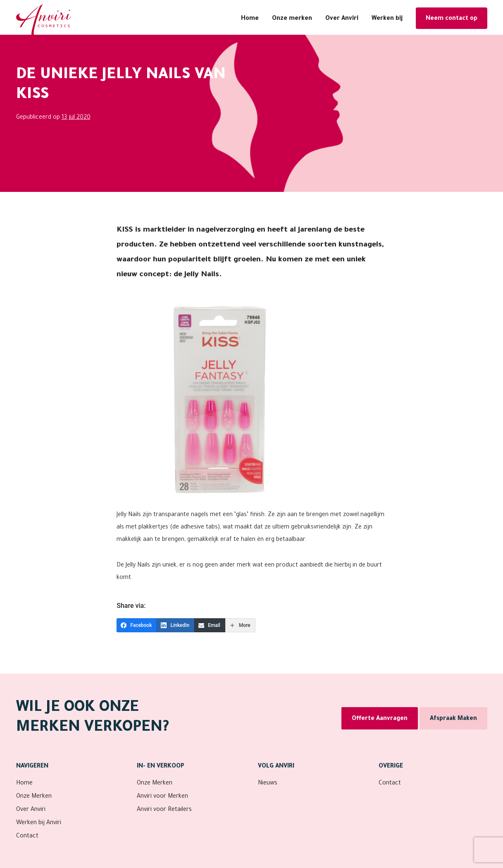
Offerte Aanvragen (380, 719)
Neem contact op (452, 19)
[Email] (210, 625)
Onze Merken (34, 797)
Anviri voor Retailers (164, 810)
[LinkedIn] (175, 625)
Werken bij (387, 19)
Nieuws (268, 784)
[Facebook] (137, 625)
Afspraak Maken (453, 719)
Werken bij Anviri (39, 823)
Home (250, 19)
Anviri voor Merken (162, 797)
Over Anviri (342, 19)
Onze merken (292, 19)
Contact (27, 837)
